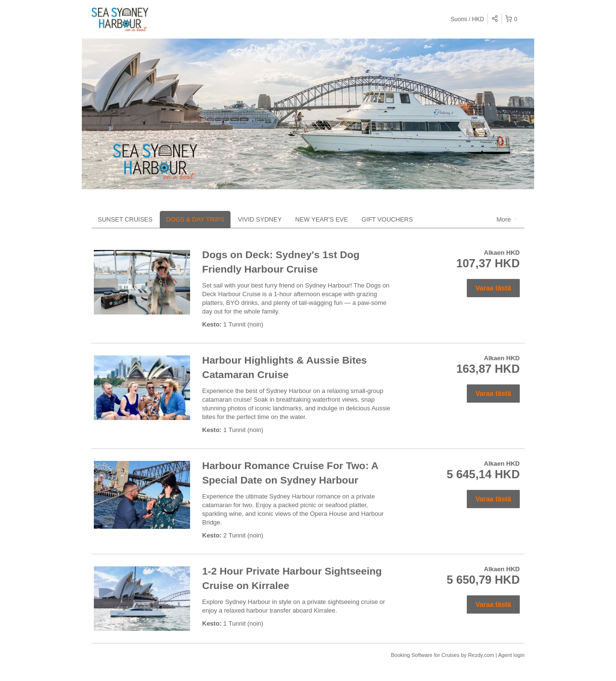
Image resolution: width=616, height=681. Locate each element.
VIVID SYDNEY (260, 219)
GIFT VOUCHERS (387, 219)
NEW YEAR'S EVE (321, 219)
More (507, 219)
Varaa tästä (493, 288)
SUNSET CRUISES (125, 219)
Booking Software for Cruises (426, 655)
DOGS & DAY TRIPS (195, 219)
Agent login (511, 655)
